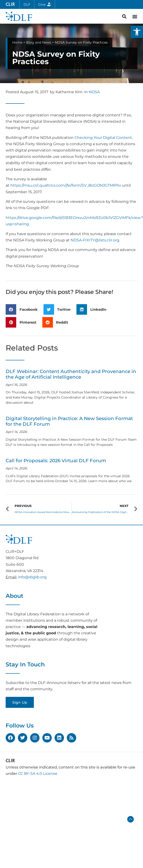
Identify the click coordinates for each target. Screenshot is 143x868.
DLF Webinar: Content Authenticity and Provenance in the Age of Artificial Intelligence (71, 374)
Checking (84, 138)
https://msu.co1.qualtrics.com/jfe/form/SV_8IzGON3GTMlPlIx (66, 185)
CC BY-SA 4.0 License (38, 774)
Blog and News (39, 42)
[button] (137, 32)
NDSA (94, 92)
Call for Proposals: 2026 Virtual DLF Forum (56, 461)
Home (17, 42)
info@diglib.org (32, 577)
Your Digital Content (113, 138)
